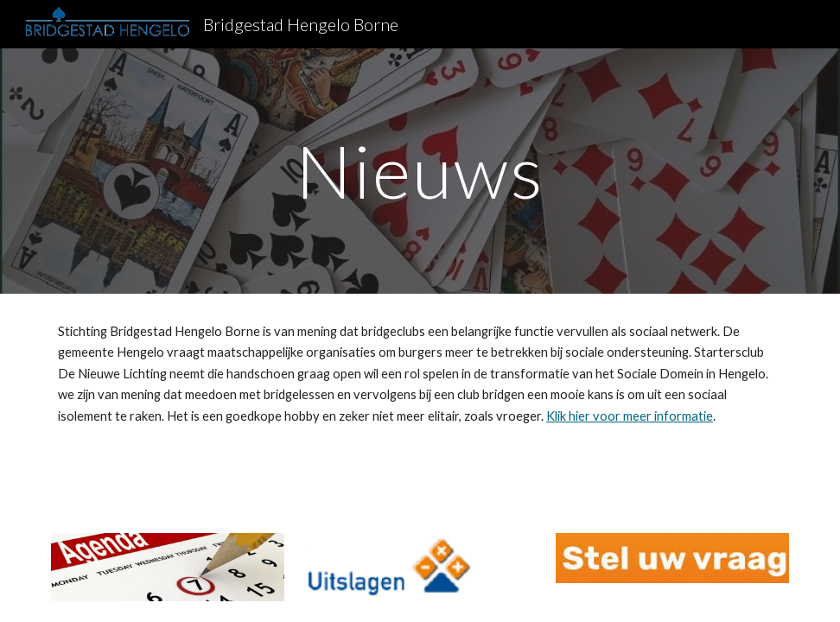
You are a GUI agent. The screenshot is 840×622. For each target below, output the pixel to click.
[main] (420, 171)
